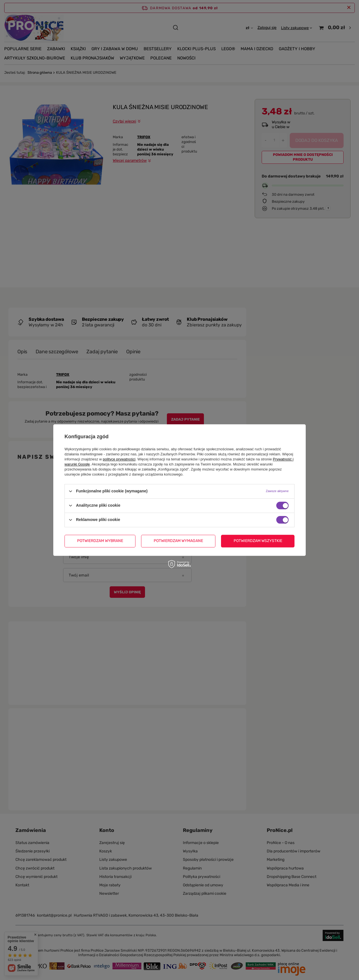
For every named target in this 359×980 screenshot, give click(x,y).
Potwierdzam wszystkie (258, 541)
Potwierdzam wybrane (100, 541)
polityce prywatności (119, 459)
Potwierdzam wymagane (178, 541)
